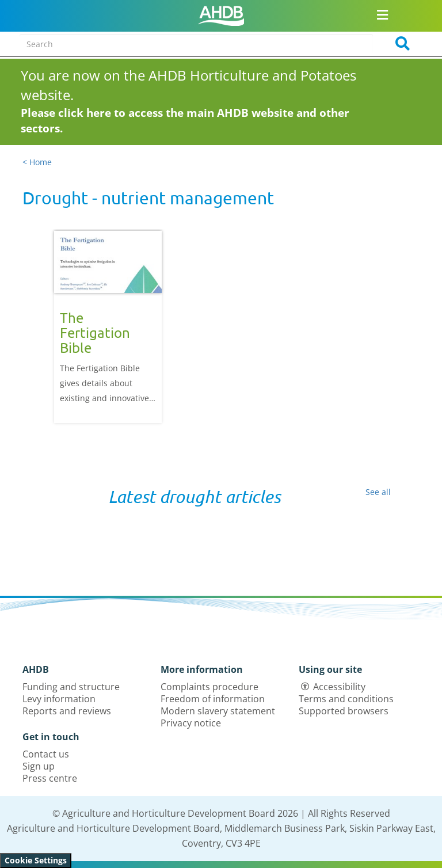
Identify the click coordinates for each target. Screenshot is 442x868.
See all (378, 492)
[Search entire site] (196, 44)
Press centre (50, 778)
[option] (108, 326)
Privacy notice (191, 723)
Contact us (46, 754)
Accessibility (339, 687)
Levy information (59, 699)
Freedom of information (213, 699)
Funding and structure (71, 687)
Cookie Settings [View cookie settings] (36, 860)
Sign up (39, 766)
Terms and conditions (346, 699)
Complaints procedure (209, 687)
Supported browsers (344, 711)
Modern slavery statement (218, 711)
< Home (37, 162)
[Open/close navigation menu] (383, 14)
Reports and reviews (67, 711)
